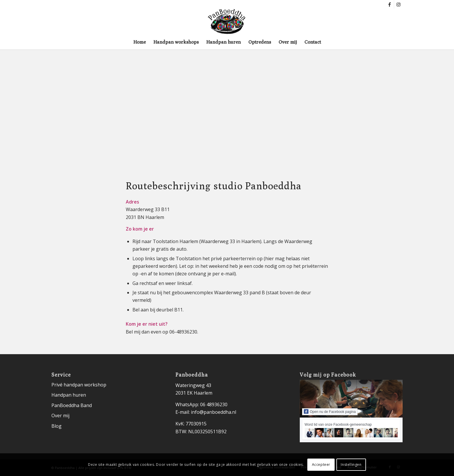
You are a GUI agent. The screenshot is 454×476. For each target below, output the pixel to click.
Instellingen (351, 465)
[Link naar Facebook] (390, 4)
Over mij (60, 416)
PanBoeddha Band (72, 405)
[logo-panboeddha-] (227, 22)
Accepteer (321, 465)
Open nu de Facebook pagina (330, 411)
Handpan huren (69, 395)
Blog (56, 426)
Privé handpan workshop (79, 385)
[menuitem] (140, 42)
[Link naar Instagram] (399, 4)
